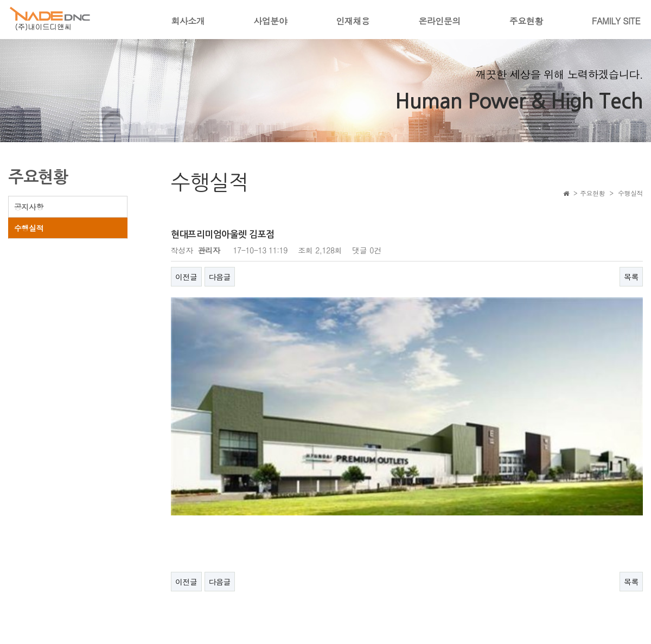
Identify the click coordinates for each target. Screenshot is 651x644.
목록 (631, 277)
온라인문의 (439, 21)
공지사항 (29, 207)
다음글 (220, 277)
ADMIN (629, 619)
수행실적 (29, 228)
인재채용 (353, 21)
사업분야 (270, 21)
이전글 (186, 277)
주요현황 (526, 21)
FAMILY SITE (616, 21)
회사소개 (188, 21)
